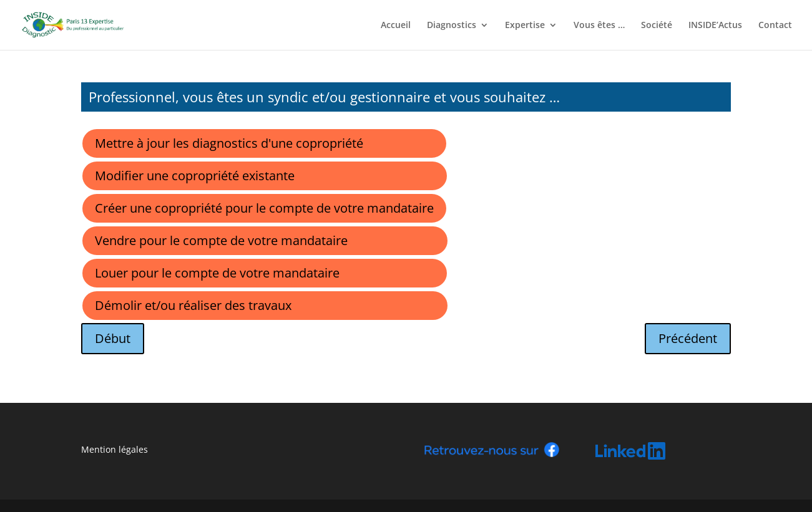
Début (113, 338)
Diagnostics (452, 26)
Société (657, 26)
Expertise (525, 26)
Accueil (396, 26)
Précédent (688, 338)
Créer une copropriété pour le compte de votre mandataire (264, 208)
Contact (775, 26)
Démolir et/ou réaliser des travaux (193, 305)
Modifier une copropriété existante (195, 176)
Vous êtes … (599, 26)
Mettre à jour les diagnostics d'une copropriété (229, 143)
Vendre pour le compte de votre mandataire (221, 240)
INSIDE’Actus (715, 26)
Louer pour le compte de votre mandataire (217, 273)
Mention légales (115, 449)
